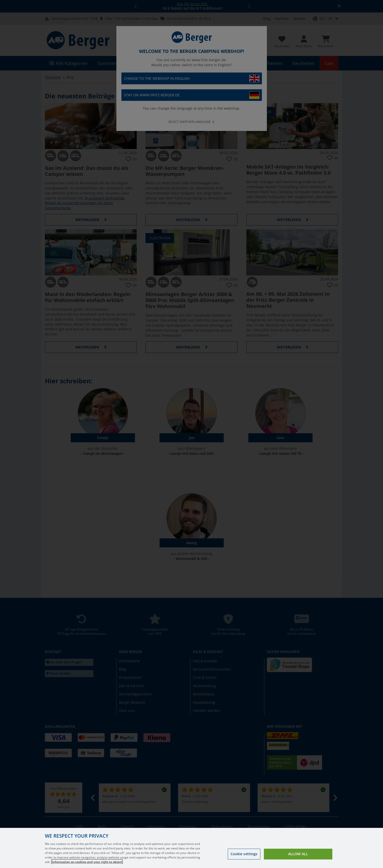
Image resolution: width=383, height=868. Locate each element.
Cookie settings (244, 860)
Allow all (298, 860)
